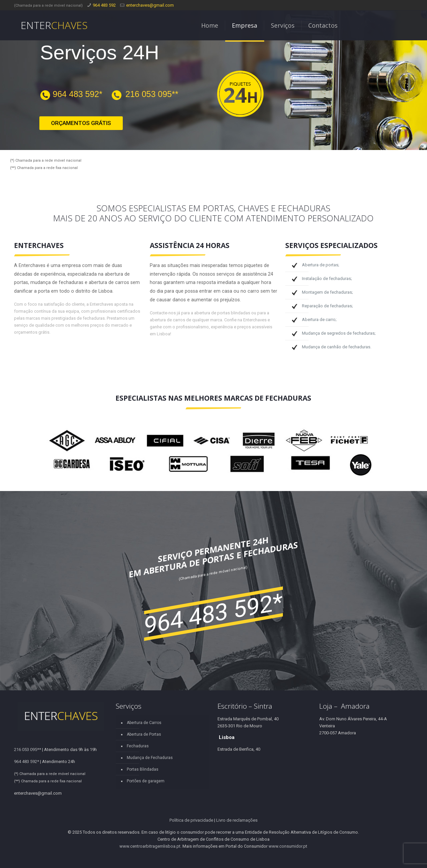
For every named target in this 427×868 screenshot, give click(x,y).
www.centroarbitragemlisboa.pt (150, 846)
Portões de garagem (146, 781)
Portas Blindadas (143, 769)
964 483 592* (78, 94)
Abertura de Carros (144, 723)
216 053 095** (152, 94)
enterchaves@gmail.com (150, 5)
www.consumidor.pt (288, 846)
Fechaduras (138, 746)
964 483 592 (104, 5)
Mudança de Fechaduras (150, 758)
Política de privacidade (191, 820)
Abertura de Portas (144, 734)
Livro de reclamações (237, 820)
